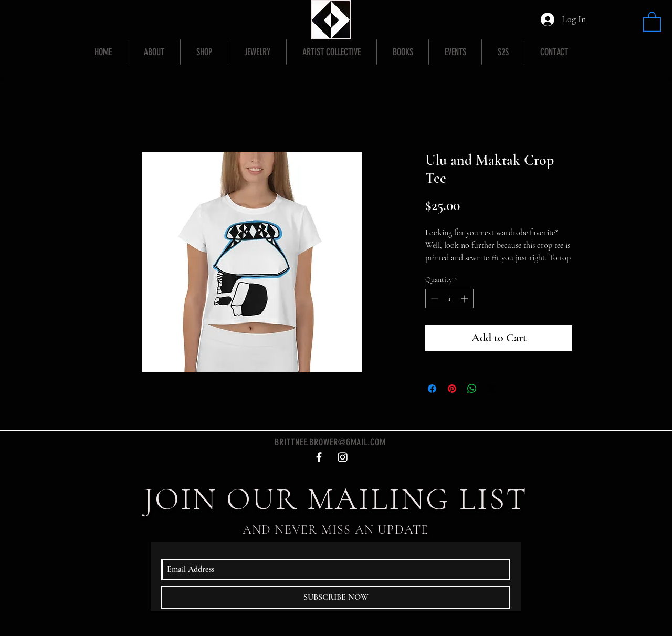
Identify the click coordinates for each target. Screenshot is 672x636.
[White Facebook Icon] (319, 457)
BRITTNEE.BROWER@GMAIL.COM (330, 442)
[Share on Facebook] (432, 389)
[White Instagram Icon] (343, 457)
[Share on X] (492, 389)
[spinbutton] (449, 299)
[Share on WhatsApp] (472, 389)
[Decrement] (433, 299)
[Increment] (465, 299)
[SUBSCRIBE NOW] (336, 597)
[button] (652, 21)
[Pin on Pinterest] (452, 389)
